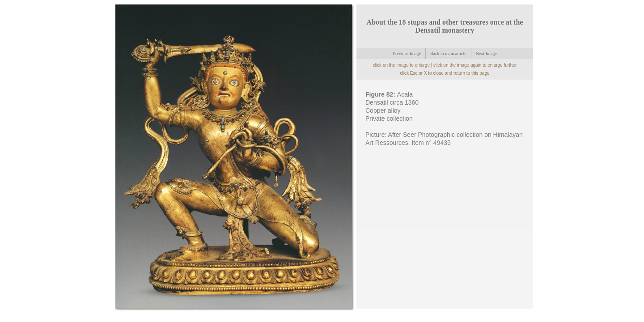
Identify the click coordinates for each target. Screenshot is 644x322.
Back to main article (448, 53)
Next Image (486, 53)
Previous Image (407, 53)
